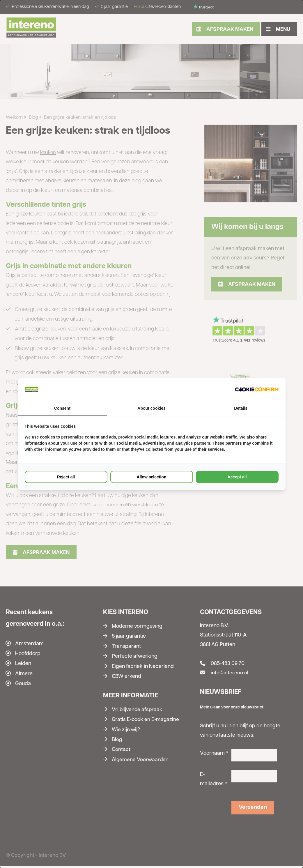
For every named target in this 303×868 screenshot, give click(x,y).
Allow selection (152, 477)
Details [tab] (241, 409)
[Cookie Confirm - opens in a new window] (257, 389)
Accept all (237, 477)
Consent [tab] (62, 409)
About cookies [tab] (151, 409)
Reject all (66, 477)
